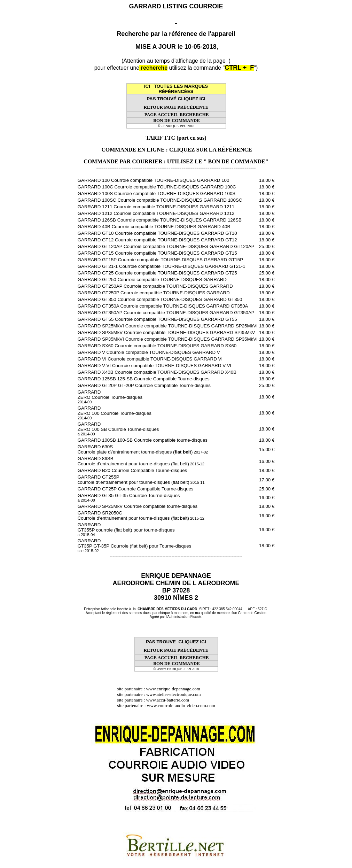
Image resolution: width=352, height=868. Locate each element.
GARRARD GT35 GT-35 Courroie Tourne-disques (129, 498)
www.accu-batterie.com (170, 700)
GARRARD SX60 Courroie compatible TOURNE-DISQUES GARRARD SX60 (157, 346)
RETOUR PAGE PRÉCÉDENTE (176, 107)
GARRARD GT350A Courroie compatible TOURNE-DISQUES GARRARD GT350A (163, 306)
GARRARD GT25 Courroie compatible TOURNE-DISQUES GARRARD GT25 (157, 273)
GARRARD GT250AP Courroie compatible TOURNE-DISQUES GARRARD (155, 286)
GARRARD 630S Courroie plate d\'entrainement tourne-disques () (143, 449)
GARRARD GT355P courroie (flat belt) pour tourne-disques (126, 529)
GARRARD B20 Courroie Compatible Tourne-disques (132, 470)
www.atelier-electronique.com (174, 694)
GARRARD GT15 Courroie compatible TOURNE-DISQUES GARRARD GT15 (157, 253)
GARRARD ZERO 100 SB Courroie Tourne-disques (118, 429)
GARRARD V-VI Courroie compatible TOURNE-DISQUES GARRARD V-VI (155, 366)
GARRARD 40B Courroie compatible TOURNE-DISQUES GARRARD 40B (154, 227)
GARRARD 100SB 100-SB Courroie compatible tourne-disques (143, 440)
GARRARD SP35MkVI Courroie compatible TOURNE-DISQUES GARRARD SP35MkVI (168, 339)
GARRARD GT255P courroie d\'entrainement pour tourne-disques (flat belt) (141, 480)
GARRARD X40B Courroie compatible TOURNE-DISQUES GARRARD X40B (157, 372)
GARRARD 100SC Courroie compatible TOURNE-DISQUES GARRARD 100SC (160, 200)
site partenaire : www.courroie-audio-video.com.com (168, 706)
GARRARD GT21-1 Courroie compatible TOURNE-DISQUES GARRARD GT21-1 (162, 266)
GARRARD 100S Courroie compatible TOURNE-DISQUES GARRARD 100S (157, 193)
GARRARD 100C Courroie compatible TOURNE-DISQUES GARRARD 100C (157, 187)
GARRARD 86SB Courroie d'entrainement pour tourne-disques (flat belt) (141, 461)
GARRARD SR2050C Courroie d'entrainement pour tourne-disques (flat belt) (141, 516)
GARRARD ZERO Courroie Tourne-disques (110, 397)
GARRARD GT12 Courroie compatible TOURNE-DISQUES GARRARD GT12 (157, 240)
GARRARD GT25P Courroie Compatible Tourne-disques (136, 489)
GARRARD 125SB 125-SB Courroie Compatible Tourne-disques (144, 379)
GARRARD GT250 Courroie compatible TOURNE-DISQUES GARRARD (152, 280)
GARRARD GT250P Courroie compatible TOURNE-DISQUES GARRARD (154, 293)
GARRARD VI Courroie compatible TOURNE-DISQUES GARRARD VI (150, 359)
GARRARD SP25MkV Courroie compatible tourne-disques (138, 506)
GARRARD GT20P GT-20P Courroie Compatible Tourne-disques (144, 385)
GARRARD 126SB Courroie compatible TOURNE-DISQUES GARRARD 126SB (160, 220)
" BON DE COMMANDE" (236, 161)
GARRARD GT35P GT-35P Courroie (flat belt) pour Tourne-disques (135, 545)
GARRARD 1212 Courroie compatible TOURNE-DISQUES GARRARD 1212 (156, 213)
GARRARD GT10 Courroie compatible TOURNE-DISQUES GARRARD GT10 (157, 233)
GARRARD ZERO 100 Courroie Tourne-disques (115, 413)
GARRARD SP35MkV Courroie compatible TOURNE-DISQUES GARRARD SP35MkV (166, 332)
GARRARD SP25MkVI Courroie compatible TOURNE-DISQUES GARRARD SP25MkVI (168, 326)
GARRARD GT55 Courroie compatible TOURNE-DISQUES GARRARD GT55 (157, 319)
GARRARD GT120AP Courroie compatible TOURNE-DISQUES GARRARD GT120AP (166, 246)
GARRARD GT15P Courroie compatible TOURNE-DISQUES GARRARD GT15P (161, 260)
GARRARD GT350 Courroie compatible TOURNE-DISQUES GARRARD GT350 (160, 299)
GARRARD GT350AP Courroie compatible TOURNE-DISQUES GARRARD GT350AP (166, 313)
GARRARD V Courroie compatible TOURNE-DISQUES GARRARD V (149, 352)
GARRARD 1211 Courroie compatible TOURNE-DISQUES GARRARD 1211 (156, 207)
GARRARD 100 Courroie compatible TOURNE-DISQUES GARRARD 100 (154, 180)
